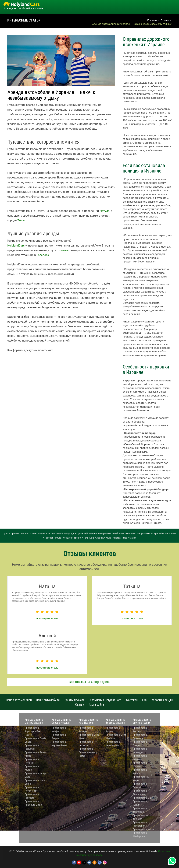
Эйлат (21, 220)
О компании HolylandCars (105, 700)
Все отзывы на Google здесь (89, 682)
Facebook (43, 255)
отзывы (63, 250)
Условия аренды (162, 700)
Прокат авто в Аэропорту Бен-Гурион (33, 731)
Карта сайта (96, 704)
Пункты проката (74, 700)
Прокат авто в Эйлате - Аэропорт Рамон (89, 752)
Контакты (132, 700)
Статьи (165, 20)
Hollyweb (151, 851)
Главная (152, 20)
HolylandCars (16, 246)
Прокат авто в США (143, 798)
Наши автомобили (48, 700)
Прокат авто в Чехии (144, 829)
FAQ (145, 700)
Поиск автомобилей (19, 700)
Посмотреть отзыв (47, 618)
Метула (105, 211)
